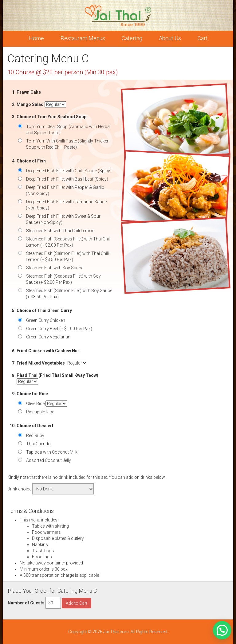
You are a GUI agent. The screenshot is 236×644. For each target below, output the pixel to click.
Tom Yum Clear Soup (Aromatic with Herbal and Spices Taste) (68, 130)
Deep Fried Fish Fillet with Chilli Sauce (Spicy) (69, 171)
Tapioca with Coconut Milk (52, 452)
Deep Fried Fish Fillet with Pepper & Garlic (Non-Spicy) (65, 190)
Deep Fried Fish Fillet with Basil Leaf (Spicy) (67, 179)
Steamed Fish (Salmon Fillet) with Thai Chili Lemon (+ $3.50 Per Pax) (67, 256)
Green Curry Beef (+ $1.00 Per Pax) (59, 329)
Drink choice (19, 489)
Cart (203, 38)
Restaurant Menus (83, 38)
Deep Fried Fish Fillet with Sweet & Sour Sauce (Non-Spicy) (63, 219)
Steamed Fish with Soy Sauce (55, 268)
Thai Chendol (39, 444)
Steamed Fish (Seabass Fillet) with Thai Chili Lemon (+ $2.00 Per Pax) (68, 242)
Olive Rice (35, 404)
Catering (132, 38)
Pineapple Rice (40, 412)
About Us (170, 38)
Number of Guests (26, 603)
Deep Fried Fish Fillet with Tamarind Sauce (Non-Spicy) (66, 205)
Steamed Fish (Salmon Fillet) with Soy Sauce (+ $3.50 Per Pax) (69, 294)
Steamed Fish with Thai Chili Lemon (60, 231)
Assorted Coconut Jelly (48, 460)
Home (36, 38)
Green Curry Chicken (45, 320)
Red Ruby (35, 435)
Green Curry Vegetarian (48, 337)
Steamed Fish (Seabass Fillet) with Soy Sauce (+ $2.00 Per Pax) (63, 279)
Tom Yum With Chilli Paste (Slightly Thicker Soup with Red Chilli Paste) (67, 144)
